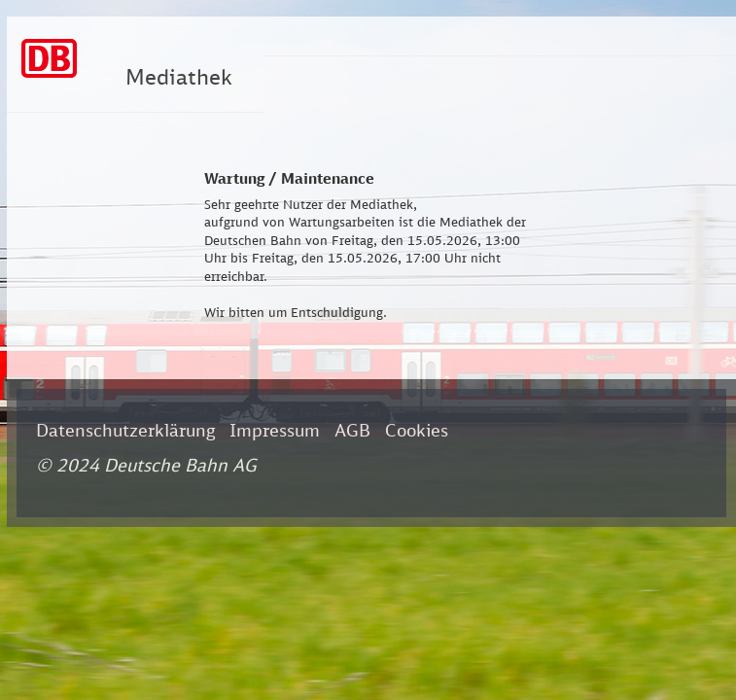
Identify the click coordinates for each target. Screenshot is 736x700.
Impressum (275, 430)
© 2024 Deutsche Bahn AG (146, 465)
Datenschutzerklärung (125, 430)
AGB (352, 430)
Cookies (417, 430)
